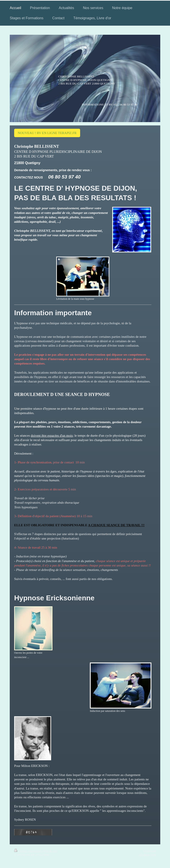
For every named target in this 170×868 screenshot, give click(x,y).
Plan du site (50, 851)
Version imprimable (28, 851)
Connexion (150, 851)
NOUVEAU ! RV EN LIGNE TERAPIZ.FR (47, 133)
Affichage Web (147, 855)
